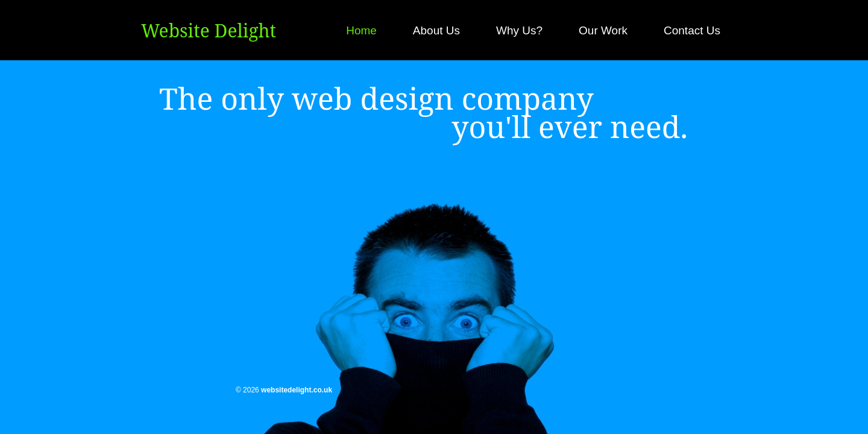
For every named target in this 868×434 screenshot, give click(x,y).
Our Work (603, 30)
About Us (436, 30)
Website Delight (209, 30)
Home (361, 30)
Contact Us (692, 30)
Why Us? (519, 30)
